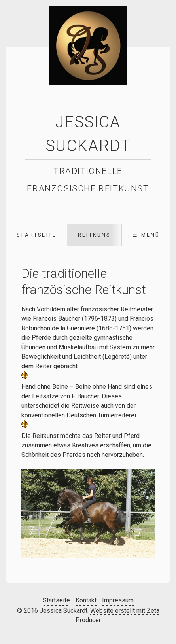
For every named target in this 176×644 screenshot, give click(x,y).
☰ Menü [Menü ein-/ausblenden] (146, 235)
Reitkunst (96, 235)
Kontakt (86, 600)
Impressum (118, 600)
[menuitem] (36, 235)
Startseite (37, 235)
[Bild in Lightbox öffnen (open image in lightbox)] (88, 514)
